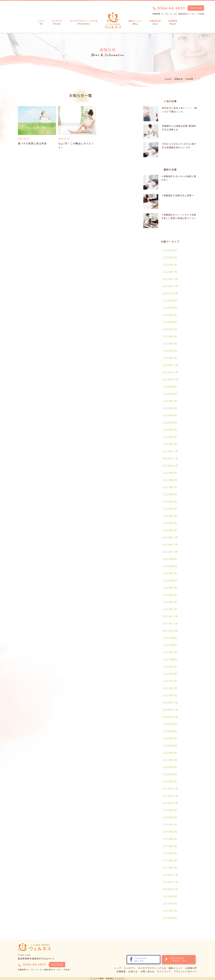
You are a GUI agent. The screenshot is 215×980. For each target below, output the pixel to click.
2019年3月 (170, 853)
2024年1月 (170, 444)
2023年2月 (170, 523)
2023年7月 (170, 487)
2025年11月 (170, 286)
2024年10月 (170, 380)
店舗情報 (121, 971)
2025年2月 (170, 351)
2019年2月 (170, 861)
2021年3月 (170, 681)
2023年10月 (170, 466)
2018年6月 (170, 918)
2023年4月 (170, 509)
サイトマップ (164, 971)
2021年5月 (170, 667)
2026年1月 (170, 272)
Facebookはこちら (138, 959)
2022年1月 (170, 609)
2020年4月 (170, 760)
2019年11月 (170, 796)
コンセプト (130, 968)
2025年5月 (170, 329)
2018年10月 (170, 889)
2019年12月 (170, 789)
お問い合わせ (148, 971)
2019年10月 (170, 803)
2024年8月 (170, 394)
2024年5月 (170, 415)
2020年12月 (170, 703)
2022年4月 (170, 595)
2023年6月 (170, 494)
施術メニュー (176, 968)
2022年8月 (170, 566)
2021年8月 (170, 645)
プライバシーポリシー (185, 971)
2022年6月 (170, 581)
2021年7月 (170, 652)
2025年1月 (170, 358)
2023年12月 (170, 451)
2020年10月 (170, 717)
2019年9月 (170, 810)
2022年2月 (170, 602)
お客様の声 (191, 968)
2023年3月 (170, 516)
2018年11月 (170, 882)
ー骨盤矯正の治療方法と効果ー (178, 195)
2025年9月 (170, 301)
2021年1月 (170, 695)
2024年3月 (170, 430)
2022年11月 (170, 545)
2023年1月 (170, 530)
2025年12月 (170, 279)
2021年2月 (170, 688)
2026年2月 (170, 265)
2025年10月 (170, 293)
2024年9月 (170, 387)
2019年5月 (170, 839)
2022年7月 (170, 573)
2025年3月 (170, 344)
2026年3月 (170, 258)
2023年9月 (170, 473)
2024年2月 (170, 437)
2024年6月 (170, 408)
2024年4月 (170, 423)
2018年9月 (170, 896)
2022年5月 (170, 588)
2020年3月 (170, 767)
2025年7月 (170, 315)
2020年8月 (170, 731)
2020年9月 (170, 724)
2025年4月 (170, 336)
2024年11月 (170, 372)
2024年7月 (170, 401)
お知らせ (133, 971)
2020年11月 (170, 710)
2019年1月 (170, 868)
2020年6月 (170, 746)
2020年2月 (170, 774)
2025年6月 (170, 322)
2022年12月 (170, 537)
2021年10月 (170, 631)
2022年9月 (170, 559)
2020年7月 (170, 738)
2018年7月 (170, 911)
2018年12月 (170, 875)
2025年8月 (170, 308)
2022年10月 (170, 552)
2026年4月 (170, 250)
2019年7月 (170, 825)
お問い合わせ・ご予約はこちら (176, 959)
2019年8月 (170, 817)
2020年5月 (170, 753)
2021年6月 (170, 660)
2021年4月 (170, 674)
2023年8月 (170, 480)
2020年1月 (170, 782)
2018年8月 (170, 904)
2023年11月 (170, 459)
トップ (118, 968)
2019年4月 (170, 846)
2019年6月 (170, 832)
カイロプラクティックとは (152, 968)
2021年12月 (170, 616)
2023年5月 (170, 502)
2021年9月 (170, 638)
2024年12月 (170, 365)
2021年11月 (170, 624)
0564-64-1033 (171, 8)
